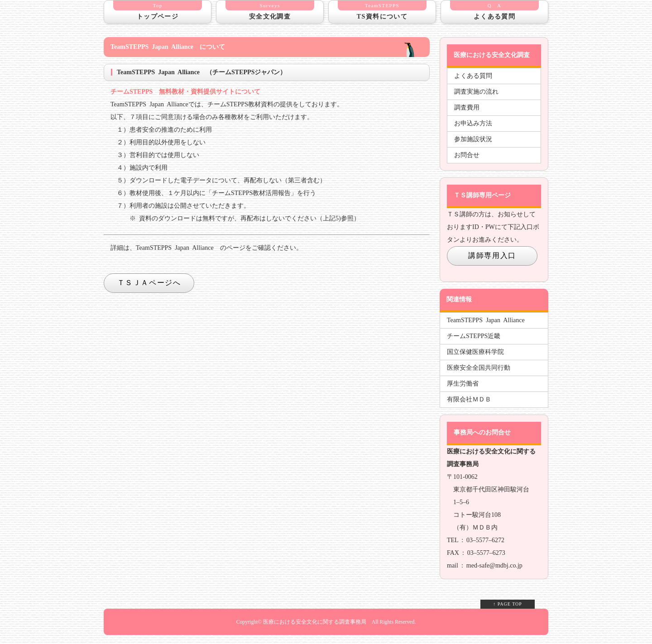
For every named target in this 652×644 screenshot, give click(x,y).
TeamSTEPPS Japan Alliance (486, 320)
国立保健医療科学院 (475, 352)
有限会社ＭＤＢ (469, 399)
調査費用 (467, 107)
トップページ (158, 10)
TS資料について (382, 10)
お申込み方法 (473, 123)
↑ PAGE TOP (508, 604)
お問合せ (467, 155)
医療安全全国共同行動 (479, 368)
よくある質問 (494, 10)
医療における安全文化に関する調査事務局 (315, 622)
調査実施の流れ (476, 92)
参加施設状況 (473, 139)
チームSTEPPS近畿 (474, 336)
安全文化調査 (270, 10)
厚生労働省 (463, 384)
